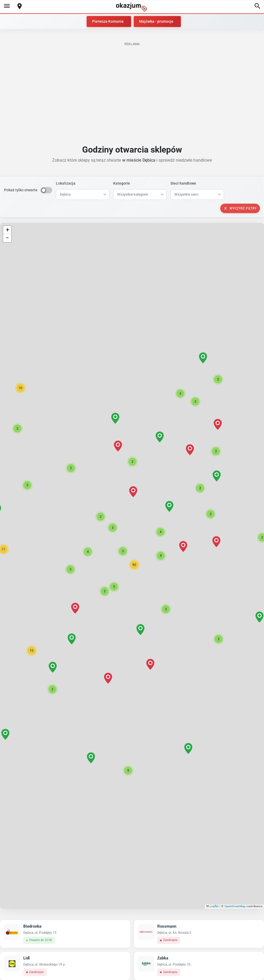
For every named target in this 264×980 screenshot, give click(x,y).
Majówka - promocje (156, 21)
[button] (123, 551)
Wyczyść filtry (240, 208)
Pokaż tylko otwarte (21, 190)
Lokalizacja (66, 183)
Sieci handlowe (183, 183)
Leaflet (213, 906)
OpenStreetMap (235, 906)
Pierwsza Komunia (108, 21)
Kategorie (122, 183)
